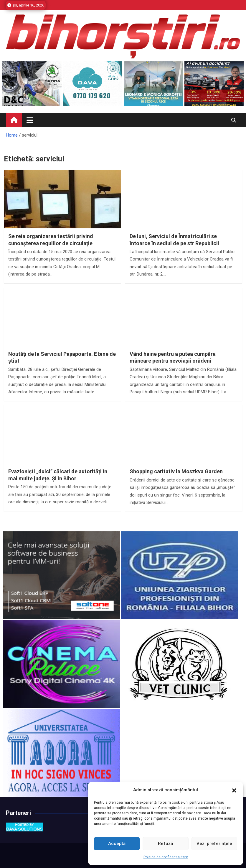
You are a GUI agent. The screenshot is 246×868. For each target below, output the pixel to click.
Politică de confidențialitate (166, 857)
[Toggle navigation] (30, 120)
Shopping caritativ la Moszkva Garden (176, 471)
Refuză (165, 844)
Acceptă (117, 844)
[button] (234, 790)
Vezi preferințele (214, 844)
